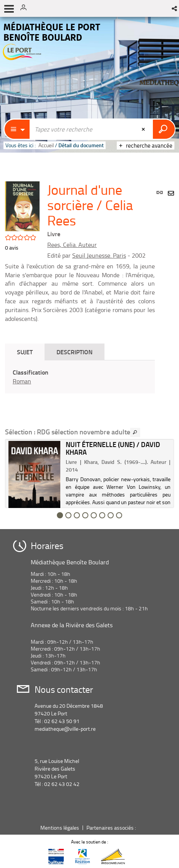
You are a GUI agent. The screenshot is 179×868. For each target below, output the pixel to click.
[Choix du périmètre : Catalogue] (17, 129)
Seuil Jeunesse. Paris (99, 255)
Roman (22, 381)
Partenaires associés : (112, 828)
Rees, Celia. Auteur (72, 245)
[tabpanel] (80, 377)
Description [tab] (75, 352)
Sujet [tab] (25, 352)
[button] (175, 8)
